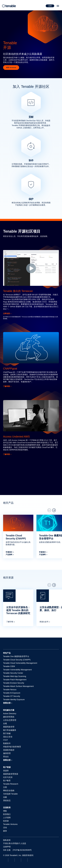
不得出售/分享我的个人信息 (15, 843)
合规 (5, 723)
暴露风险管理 (9, 727)
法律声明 (7, 847)
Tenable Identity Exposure (14, 700)
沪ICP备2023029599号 (22, 850)
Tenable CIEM (9, 666)
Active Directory (10, 714)
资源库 (6, 771)
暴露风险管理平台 (16, 656)
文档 (5, 787)
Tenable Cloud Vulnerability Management (20, 663)
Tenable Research (11, 784)
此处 (47, 125)
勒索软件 (7, 743)
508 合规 (7, 850)
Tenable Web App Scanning (15, 676)
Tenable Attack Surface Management (18, 686)
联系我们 (7, 814)
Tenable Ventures (10, 824)
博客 (5, 811)
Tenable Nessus (10, 690)
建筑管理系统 (9, 717)
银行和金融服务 (10, 730)
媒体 (5, 831)
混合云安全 (8, 737)
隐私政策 (7, 840)
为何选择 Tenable (10, 794)
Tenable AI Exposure (12, 693)
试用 (50, 6)
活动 (5, 828)
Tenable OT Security (12, 696)
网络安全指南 (9, 791)
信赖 (5, 797)
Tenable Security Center (13, 673)
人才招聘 (7, 818)
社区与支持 (8, 777)
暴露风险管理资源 (11, 774)
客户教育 (7, 781)
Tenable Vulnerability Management (17, 670)
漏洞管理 (7, 753)
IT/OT (6, 740)
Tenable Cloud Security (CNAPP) (17, 660)
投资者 (6, 821)
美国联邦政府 (9, 750)
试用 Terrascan (11, 67)
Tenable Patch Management (15, 680)
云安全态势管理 (10, 720)
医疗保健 (7, 733)
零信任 (6, 757)
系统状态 (7, 801)
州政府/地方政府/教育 (12, 747)
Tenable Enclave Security (14, 683)
